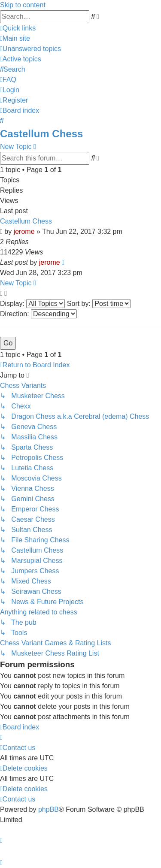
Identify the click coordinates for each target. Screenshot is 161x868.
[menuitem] (15, 38)
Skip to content (23, 5)
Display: (32, 304)
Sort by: (99, 304)
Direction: (38, 314)
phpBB (49, 809)
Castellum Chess (41, 134)
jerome (24, 231)
